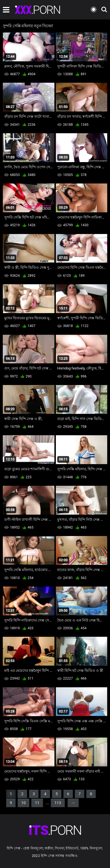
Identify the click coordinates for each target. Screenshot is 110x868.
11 (37, 803)
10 (23, 803)
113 (58, 803)
